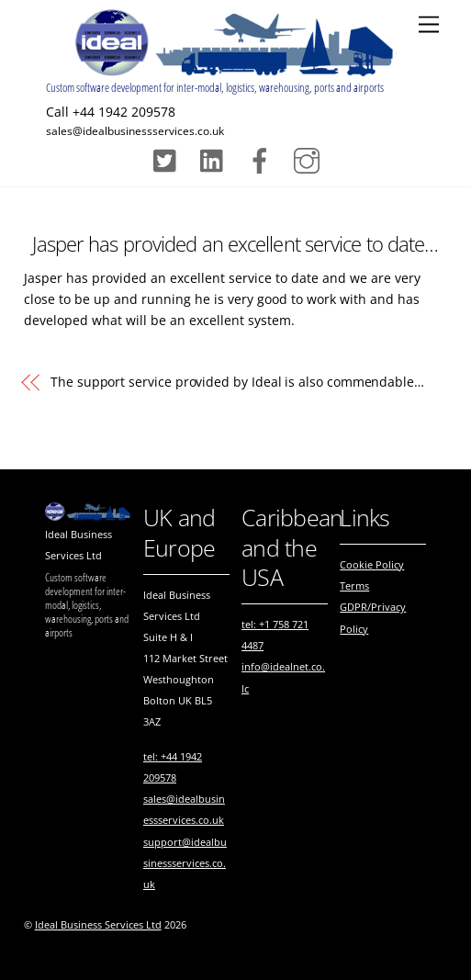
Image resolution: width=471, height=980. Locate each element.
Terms (354, 586)
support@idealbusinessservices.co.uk (185, 863)
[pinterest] (216, 158)
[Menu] (429, 25)
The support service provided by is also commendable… (237, 382)
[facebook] (263, 158)
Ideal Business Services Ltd (98, 925)
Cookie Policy (372, 564)
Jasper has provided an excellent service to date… (235, 244)
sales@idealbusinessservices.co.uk (135, 131)
